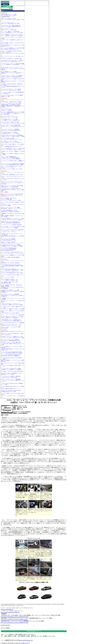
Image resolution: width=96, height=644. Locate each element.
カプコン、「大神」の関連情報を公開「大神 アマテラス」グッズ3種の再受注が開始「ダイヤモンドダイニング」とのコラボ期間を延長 (11, 158)
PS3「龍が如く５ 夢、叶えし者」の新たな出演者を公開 (12, 371)
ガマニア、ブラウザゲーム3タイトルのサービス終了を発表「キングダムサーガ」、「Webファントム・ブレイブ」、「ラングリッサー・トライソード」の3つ (13, 231)
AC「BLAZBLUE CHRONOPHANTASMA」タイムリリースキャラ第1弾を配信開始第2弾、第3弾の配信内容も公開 (9, 249)
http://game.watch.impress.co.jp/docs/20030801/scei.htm (15, 623)
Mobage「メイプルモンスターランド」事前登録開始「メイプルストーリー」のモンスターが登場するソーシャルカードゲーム (13, 380)
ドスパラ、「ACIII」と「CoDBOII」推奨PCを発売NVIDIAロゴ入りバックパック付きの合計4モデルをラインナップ (13, 126)
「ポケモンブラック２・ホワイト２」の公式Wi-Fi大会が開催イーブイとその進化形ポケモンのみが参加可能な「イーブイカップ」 (13, 65)
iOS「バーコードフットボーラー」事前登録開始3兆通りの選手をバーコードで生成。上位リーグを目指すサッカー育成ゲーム (13, 295)
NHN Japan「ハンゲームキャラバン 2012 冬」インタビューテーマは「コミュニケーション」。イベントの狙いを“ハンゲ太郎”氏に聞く (13, 183)
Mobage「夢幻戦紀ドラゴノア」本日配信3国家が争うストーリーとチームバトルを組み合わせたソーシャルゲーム (13, 73)
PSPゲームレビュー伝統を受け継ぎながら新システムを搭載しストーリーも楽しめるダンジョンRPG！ (9, 15)
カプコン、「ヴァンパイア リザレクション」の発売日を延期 (13, 315)
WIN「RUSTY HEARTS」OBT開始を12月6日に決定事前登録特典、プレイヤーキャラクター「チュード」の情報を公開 (13, 190)
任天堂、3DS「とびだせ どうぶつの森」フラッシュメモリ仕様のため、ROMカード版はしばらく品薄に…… (13, 20)
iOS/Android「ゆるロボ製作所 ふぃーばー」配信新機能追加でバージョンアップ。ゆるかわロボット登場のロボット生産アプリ (13, 291)
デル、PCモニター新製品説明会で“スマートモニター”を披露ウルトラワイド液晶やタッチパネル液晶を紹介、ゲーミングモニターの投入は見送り (13, 113)
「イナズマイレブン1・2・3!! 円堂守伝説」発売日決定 (11, 225)
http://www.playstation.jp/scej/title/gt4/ (10, 612)
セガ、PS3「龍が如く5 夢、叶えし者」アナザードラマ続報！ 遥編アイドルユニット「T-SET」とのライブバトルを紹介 (11, 199)
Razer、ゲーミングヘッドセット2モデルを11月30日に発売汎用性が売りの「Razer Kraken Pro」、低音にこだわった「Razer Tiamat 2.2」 (12, 195)
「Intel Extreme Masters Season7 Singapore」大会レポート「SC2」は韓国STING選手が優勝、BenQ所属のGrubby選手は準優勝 (13, 266)
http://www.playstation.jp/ (7, 609)
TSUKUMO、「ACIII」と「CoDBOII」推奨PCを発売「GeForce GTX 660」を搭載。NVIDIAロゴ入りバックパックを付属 (13, 344)
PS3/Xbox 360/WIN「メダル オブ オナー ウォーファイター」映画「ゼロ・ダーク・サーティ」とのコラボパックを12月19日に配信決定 (13, 69)
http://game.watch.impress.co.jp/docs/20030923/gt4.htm (14, 620)
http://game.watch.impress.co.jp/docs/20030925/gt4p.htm (15, 617)
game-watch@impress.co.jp (26, 640)
